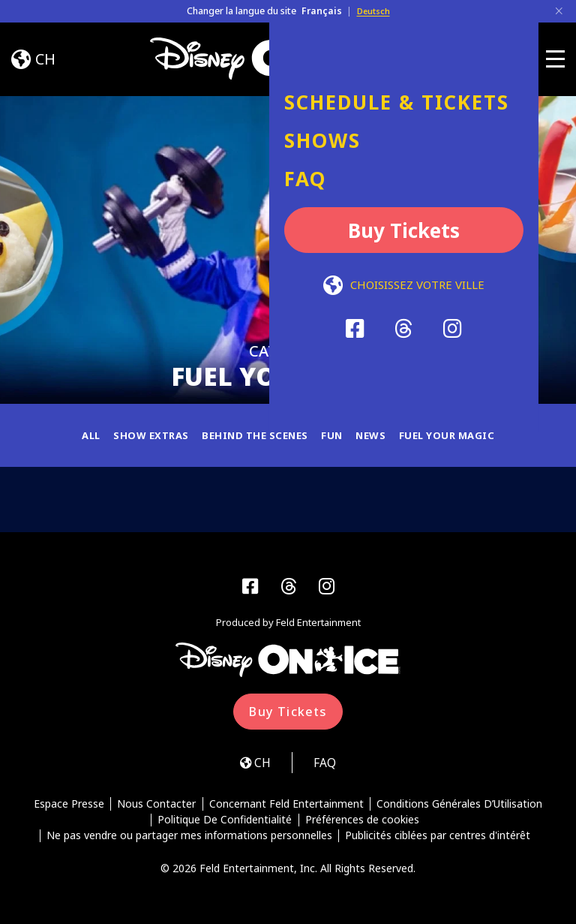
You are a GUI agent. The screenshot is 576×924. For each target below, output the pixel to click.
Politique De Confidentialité (225, 825)
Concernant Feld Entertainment (286, 809)
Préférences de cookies (362, 825)
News (375, 435)
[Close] (559, 11)
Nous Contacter (156, 809)
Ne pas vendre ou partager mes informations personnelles (189, 841)
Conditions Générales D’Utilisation (461, 809)
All (81, 435)
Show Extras (144, 435)
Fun (335, 435)
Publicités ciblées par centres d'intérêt (438, 841)
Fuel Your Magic (455, 435)
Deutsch (373, 11)
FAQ (328, 767)
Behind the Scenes (254, 435)
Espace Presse (67, 809)
